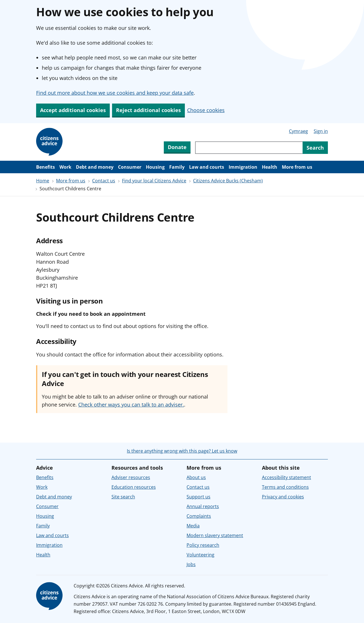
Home (43, 181)
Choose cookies (206, 110)
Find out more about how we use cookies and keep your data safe (115, 93)
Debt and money (95, 167)
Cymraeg (298, 131)
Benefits (45, 167)
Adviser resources (131, 477)
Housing (155, 167)
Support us (198, 497)
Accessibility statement (287, 477)
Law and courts (207, 167)
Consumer (130, 167)
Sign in (321, 131)
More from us (297, 167)
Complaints (199, 516)
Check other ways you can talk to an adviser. (131, 405)
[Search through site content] (249, 148)
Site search (123, 497)
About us (196, 477)
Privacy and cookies (283, 497)
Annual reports (203, 506)
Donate (177, 147)
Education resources (134, 487)
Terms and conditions (285, 487)
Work (65, 167)
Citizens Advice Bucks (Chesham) (228, 181)
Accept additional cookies (73, 110)
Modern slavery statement (215, 535)
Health (270, 167)
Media (193, 526)
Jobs (191, 564)
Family (177, 167)
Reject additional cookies (148, 110)
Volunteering (200, 555)
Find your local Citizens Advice (154, 181)
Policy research (203, 545)
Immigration (243, 167)
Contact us (104, 181)
